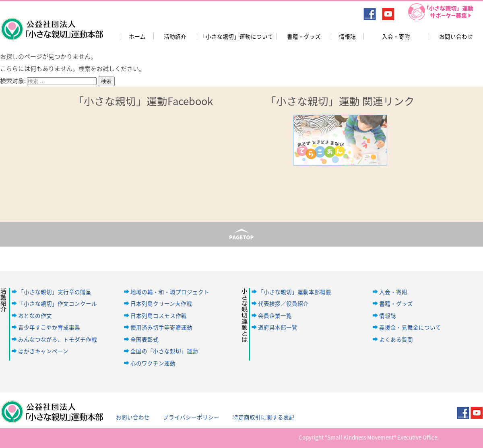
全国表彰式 (144, 339)
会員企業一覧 (275, 315)
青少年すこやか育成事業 (49, 327)
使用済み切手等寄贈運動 (161, 327)
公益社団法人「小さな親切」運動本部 (51, 24)
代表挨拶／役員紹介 (283, 303)
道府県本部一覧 (278, 327)
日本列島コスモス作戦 (159, 315)
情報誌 (347, 36)
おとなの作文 (35, 315)
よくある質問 (396, 339)
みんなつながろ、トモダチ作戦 (58, 339)
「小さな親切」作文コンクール (58, 303)
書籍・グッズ (304, 36)
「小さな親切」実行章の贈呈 (55, 292)
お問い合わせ (456, 36)
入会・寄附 (396, 36)
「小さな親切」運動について (237, 36)
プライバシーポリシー (191, 417)
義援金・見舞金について (410, 327)
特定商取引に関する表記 (264, 417)
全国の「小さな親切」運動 (164, 351)
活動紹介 (175, 36)
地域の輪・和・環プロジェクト (170, 292)
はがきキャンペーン (43, 351)
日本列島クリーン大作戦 (161, 303)
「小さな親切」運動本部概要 (295, 292)
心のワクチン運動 (153, 363)
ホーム (137, 36)
